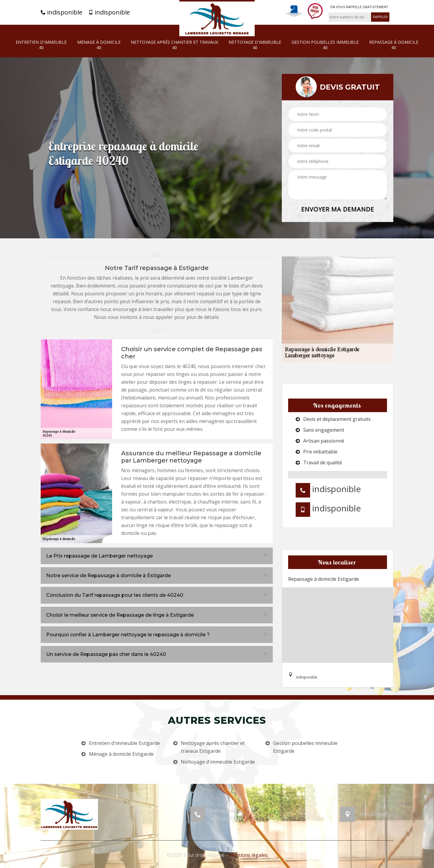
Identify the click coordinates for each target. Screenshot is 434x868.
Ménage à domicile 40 (99, 45)
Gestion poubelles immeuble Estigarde (305, 747)
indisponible (61, 12)
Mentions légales (248, 855)
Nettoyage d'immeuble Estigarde (218, 762)
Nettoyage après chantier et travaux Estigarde (213, 747)
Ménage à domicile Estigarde (121, 754)
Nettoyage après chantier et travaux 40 (175, 45)
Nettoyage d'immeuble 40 (255, 45)
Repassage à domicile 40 (394, 45)
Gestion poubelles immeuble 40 (325, 45)
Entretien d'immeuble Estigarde (124, 743)
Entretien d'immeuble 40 (41, 45)
